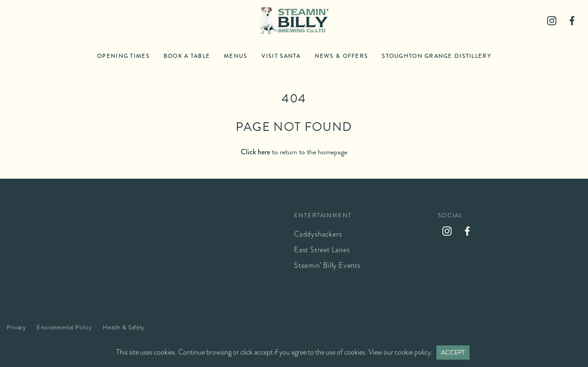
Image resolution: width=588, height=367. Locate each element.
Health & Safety (124, 327)
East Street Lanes (322, 250)
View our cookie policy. (401, 352)
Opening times (123, 56)
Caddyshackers (318, 234)
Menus (235, 56)
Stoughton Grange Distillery (436, 56)
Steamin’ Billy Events (327, 265)
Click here (255, 152)
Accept (453, 353)
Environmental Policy (64, 327)
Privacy (16, 327)
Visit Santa (281, 56)
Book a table (187, 56)
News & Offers (342, 56)
